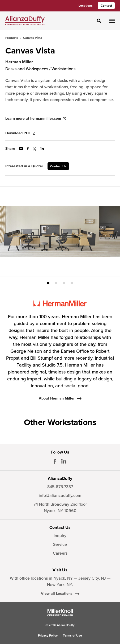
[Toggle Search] (99, 21)
